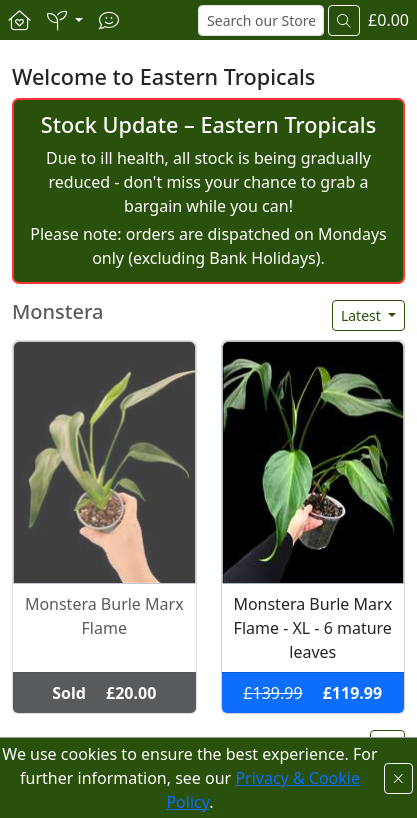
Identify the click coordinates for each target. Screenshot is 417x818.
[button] (65, 20)
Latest (363, 315)
